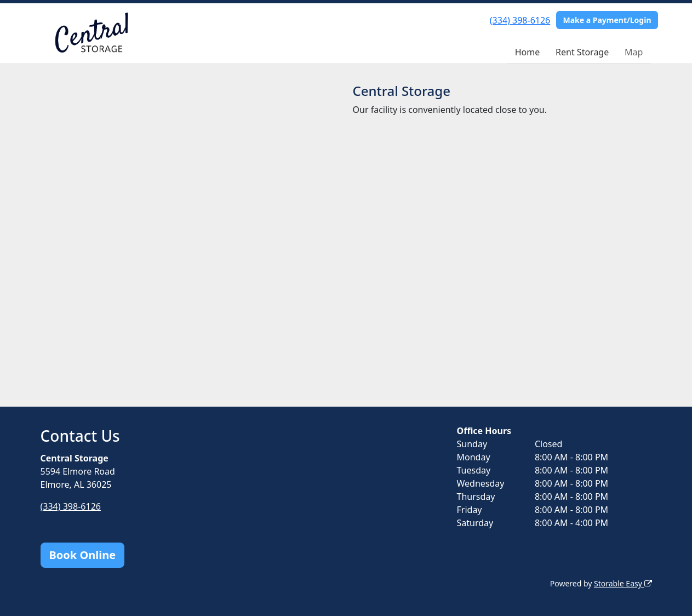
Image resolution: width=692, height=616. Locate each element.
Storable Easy (623, 583)
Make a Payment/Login (607, 20)
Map (634, 52)
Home (528, 52)
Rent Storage (582, 52)
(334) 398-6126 (520, 20)
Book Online (83, 555)
